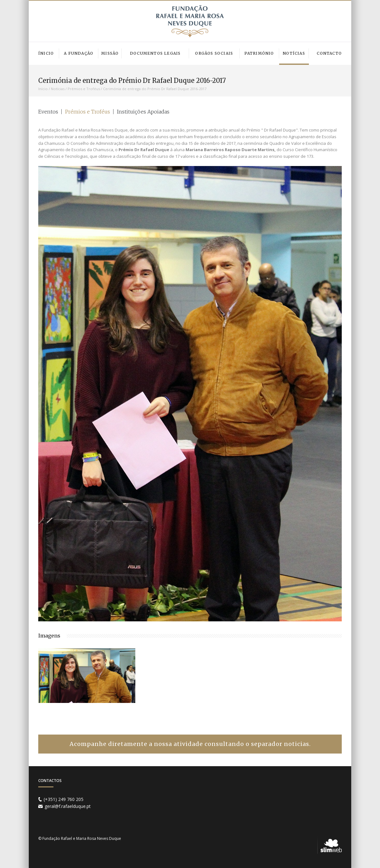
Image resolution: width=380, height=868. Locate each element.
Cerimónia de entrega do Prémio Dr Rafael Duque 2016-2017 (155, 89)
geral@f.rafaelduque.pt (68, 806)
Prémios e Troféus (84, 89)
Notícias (58, 89)
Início (43, 89)
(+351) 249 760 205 (64, 799)
